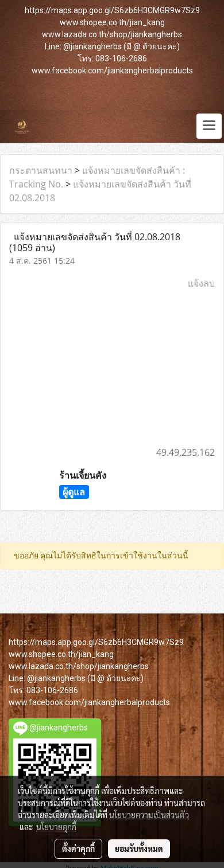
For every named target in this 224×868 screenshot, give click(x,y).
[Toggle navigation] (209, 126)
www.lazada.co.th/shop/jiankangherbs (112, 34)
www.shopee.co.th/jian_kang (112, 22)
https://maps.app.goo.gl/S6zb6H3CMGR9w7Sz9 (112, 10)
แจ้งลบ (201, 283)
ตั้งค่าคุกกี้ (78, 849)
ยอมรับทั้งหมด (139, 849)
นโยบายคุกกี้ (56, 827)
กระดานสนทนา (41, 170)
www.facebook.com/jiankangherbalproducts (112, 71)
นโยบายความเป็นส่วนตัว (149, 815)
